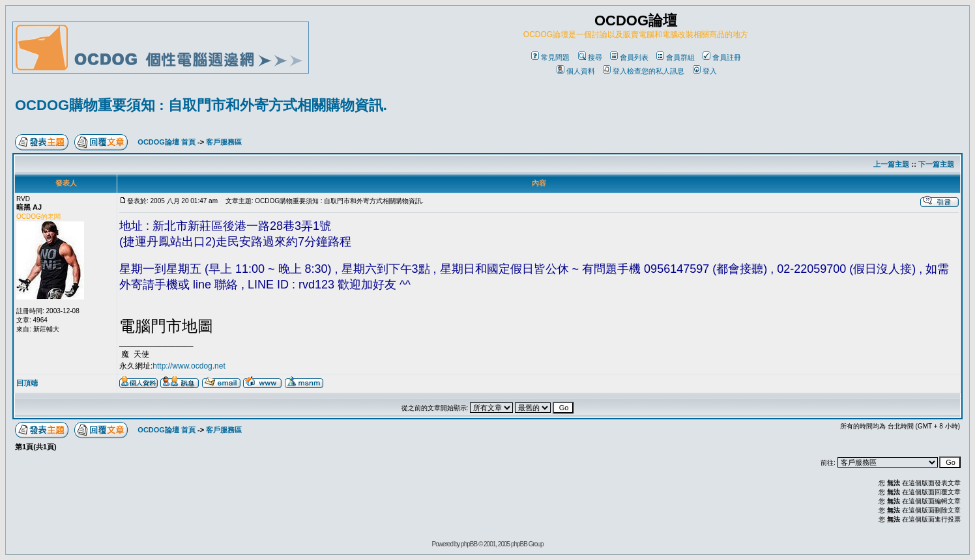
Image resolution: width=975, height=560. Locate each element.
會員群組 (676, 57)
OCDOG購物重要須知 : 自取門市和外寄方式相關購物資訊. (201, 105)
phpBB (469, 544)
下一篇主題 (936, 164)
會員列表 (629, 57)
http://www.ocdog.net (189, 366)
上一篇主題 (891, 164)
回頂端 (27, 383)
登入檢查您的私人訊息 (644, 71)
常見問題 (550, 57)
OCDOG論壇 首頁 (167, 142)
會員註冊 (722, 57)
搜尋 (590, 57)
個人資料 (576, 71)
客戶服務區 (224, 142)
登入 (705, 71)
